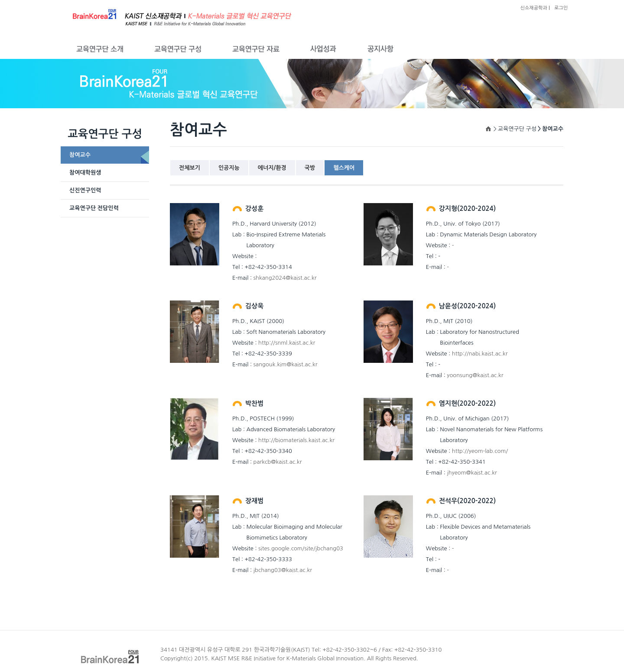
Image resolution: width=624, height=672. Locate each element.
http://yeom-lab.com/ (480, 451)
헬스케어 (344, 168)
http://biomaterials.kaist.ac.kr (296, 440)
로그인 (561, 8)
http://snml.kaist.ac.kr (287, 343)
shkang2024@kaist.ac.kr (285, 278)
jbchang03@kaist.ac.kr (283, 570)
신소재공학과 (534, 8)
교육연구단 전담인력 (94, 208)
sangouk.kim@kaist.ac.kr (286, 364)
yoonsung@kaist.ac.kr (475, 375)
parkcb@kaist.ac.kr (278, 462)
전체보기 (190, 168)
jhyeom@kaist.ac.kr (472, 473)
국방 (310, 168)
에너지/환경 (272, 168)
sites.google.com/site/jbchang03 (301, 548)
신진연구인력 (85, 190)
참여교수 (80, 155)
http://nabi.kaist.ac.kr (480, 354)
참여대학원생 (85, 173)
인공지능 (229, 168)
